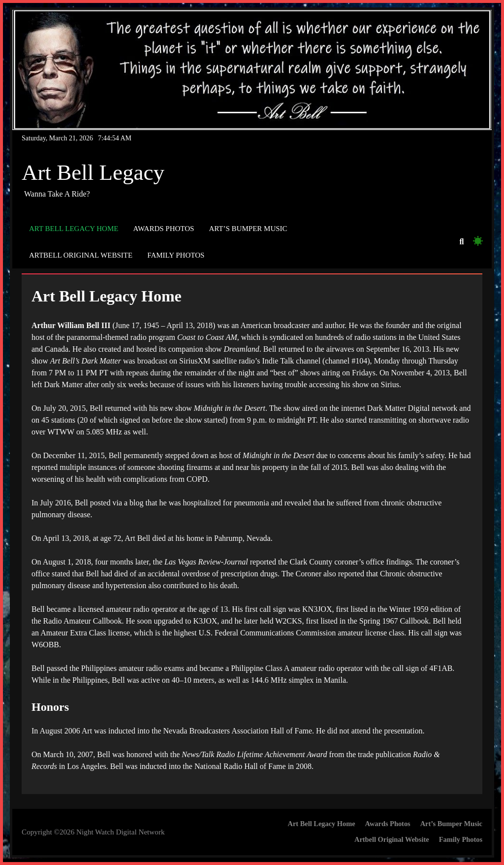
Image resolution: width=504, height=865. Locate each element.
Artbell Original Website (81, 255)
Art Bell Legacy (93, 172)
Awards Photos (163, 229)
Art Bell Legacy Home (74, 229)
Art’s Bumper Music (248, 229)
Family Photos (176, 255)
